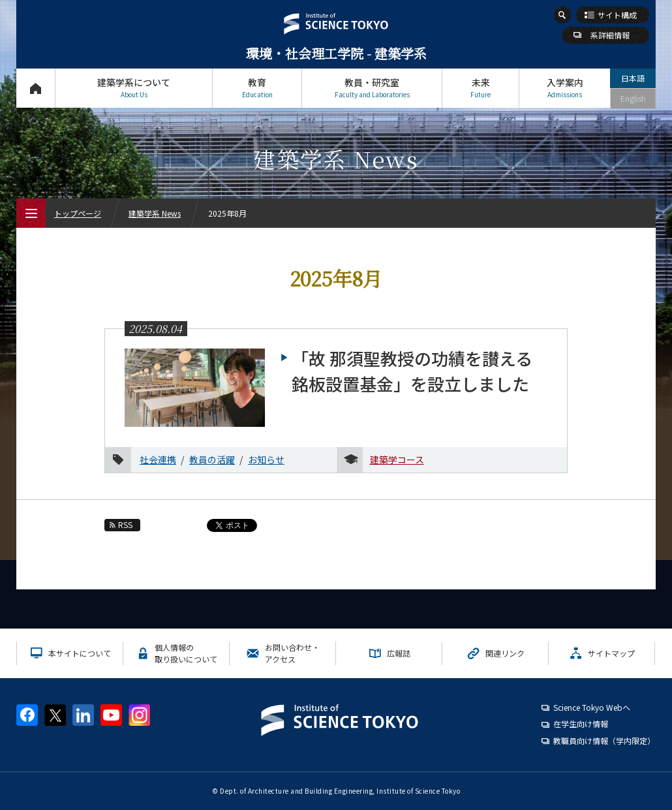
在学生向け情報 (581, 724)
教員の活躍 (212, 460)
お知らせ (266, 460)
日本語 (633, 78)
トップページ (36, 88)
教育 (257, 88)
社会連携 (158, 460)
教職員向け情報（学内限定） (604, 740)
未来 (481, 88)
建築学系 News (155, 213)
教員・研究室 (372, 88)
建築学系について (134, 88)
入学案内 (565, 88)
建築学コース (397, 460)
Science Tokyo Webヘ (592, 707)
